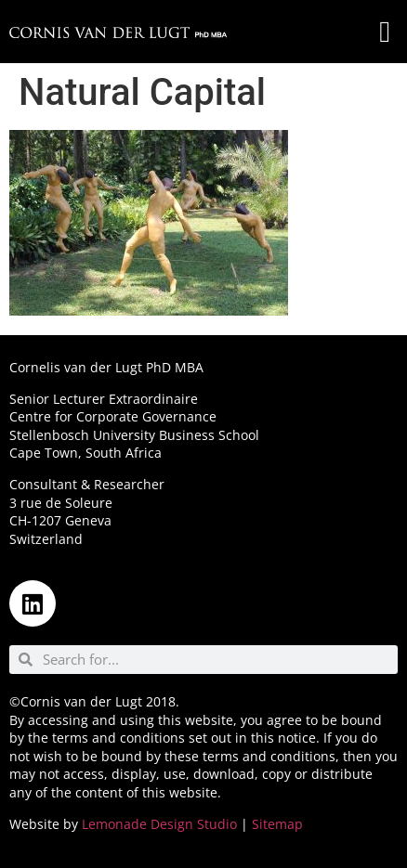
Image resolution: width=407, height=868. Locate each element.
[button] (385, 32)
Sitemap (277, 824)
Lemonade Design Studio (159, 824)
